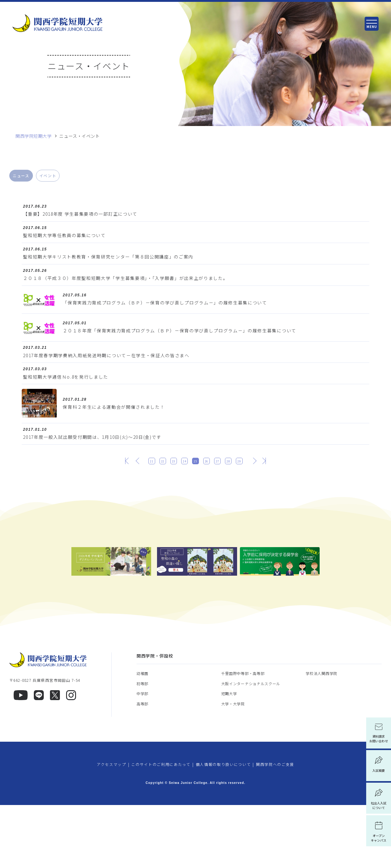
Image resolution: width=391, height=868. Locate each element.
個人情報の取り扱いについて (223, 828)
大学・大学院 (233, 767)
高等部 (142, 767)
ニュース (21, 175)
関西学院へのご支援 (275, 828)
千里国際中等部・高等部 (243, 737)
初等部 (142, 747)
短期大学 (229, 757)
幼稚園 (142, 737)
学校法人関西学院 (321, 737)
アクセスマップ (112, 828)
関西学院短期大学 (34, 136)
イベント (48, 175)
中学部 (142, 757)
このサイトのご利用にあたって (161, 828)
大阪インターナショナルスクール (251, 747)
